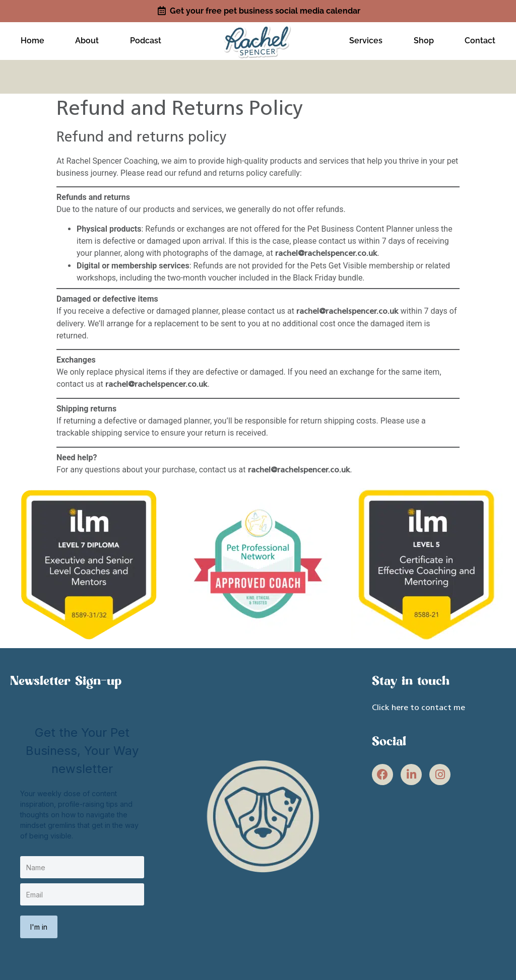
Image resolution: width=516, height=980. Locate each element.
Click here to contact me (418, 704)
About (87, 39)
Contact (480, 39)
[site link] (258, 38)
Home (33, 39)
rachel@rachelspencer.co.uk (326, 250)
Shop (424, 39)
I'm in (39, 923)
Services (366, 39)
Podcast (146, 39)
